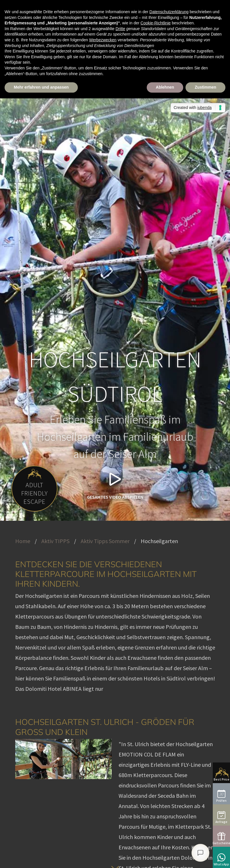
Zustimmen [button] (205, 87)
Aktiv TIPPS (55, 541)
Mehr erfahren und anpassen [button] (41, 87)
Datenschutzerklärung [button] (169, 12)
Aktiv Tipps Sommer (105, 541)
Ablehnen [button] (165, 87)
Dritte (120, 29)
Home (23, 541)
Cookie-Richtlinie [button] (155, 23)
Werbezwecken (103, 40)
